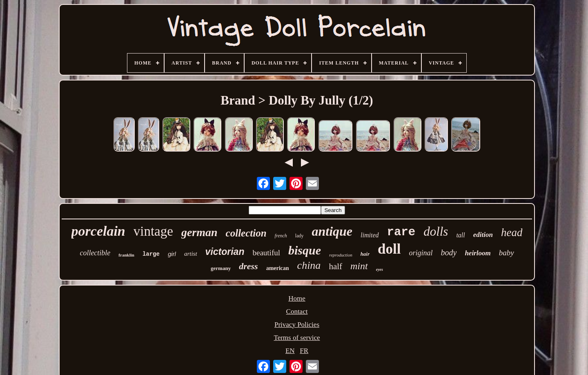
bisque (305, 250)
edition (483, 235)
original (421, 253)
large (151, 254)
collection (246, 233)
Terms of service (297, 338)
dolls (436, 231)
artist (191, 254)
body (449, 252)
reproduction (341, 255)
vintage (153, 231)
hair (365, 254)
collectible (95, 253)
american (278, 268)
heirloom (478, 253)
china (309, 265)
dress (248, 266)
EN (290, 351)
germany (221, 268)
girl (172, 254)
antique (332, 231)
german (199, 232)
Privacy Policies (297, 325)
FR (304, 351)
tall (460, 235)
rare (401, 232)
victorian (225, 252)
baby (507, 253)
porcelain (98, 231)
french (281, 236)
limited (370, 235)
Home (297, 298)
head (512, 232)
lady (300, 236)
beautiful (266, 253)
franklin (126, 255)
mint (359, 266)
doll (389, 249)
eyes (380, 269)
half (335, 266)
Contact (297, 311)
